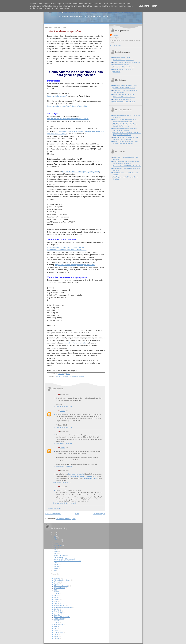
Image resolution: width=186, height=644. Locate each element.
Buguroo (56, 621)
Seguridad (65, 376)
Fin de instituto (59, 557)
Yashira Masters (59, 619)
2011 (55, 534)
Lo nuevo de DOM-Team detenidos (65, 559)
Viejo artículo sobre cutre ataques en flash (67, 561)
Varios (56, 596)
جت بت (63, 487)
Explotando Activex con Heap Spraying (126, 85)
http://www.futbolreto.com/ (57, 96)
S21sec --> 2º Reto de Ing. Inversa (124, 97)
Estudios (56, 609)
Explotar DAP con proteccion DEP (124, 88)
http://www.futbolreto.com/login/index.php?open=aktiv (67, 106)
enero (57, 568)
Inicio (77, 514)
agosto (57, 548)
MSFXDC (57, 626)
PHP (55, 628)
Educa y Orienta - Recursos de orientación (127, 62)
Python (56, 634)
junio (56, 551)
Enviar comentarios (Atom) (66, 519)
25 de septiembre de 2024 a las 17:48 (65, 503)
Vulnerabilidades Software (62, 580)
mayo (56, 553)
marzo (57, 565)
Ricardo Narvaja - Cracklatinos (123, 69)
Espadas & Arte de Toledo (121, 57)
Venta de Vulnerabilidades (62, 617)
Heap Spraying (58, 625)
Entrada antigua (99, 514)
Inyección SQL (58, 613)
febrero (57, 567)
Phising (56, 630)
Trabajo (56, 636)
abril (56, 563)
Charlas (56, 623)
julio (56, 549)
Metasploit (57, 615)
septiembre (58, 546)
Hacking (59, 376)
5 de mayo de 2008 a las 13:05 (62, 407)
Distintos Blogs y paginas (121, 65)
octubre (57, 544)
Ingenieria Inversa (59, 588)
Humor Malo (58, 611)
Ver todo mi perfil (116, 45)
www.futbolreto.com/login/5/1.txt (76, 343)
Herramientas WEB (60, 605)
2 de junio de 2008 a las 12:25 (62, 443)
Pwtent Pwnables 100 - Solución (123, 95)
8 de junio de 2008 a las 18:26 (62, 466)
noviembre (58, 542)
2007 (55, 570)
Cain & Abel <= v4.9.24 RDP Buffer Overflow (127, 166)
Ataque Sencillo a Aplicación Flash (124, 102)
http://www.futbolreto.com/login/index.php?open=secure (68, 119)
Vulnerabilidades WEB (77, 376)
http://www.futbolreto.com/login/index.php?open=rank (75, 265)
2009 (55, 536)
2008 (55, 538)
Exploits (56, 584)
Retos (56, 601)
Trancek (63, 411)
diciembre (58, 540)
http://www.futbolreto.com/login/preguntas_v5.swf (81, 172)
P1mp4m (57, 599)
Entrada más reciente (53, 514)
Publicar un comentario (54, 508)
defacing (56, 638)
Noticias (56, 592)
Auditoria (57, 597)
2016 (55, 532)
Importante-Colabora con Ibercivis (124, 67)
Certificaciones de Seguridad (63, 607)
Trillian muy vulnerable (61, 555)
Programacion (58, 632)
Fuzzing (56, 594)
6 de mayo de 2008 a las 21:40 (62, 427)
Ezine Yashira (58, 603)
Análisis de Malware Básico (122, 99)
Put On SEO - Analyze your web (123, 60)
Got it (154, 6)
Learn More (144, 6)
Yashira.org (117, 72)
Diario (56, 590)
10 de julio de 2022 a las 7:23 (62, 483)
